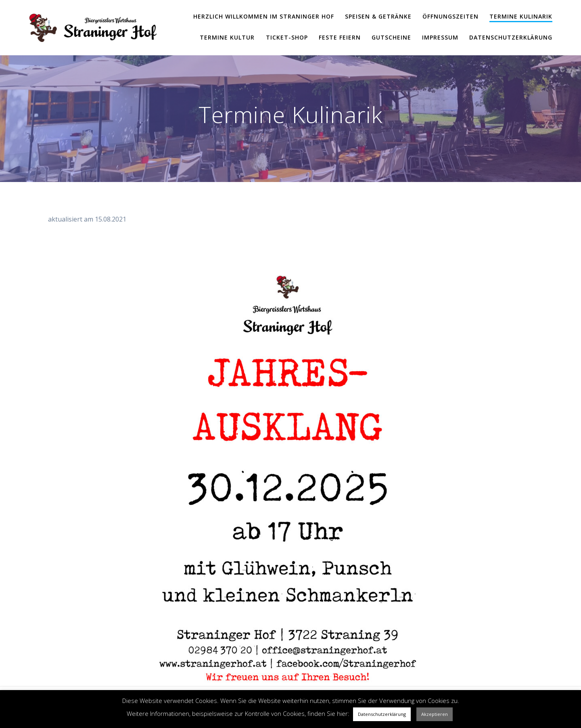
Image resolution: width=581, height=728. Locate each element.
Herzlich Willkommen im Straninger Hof (264, 16)
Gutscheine (391, 37)
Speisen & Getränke (378, 16)
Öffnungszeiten (450, 16)
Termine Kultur (227, 37)
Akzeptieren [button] (435, 714)
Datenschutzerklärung (511, 37)
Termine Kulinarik (521, 16)
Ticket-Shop (287, 37)
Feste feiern (340, 37)
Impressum (440, 37)
